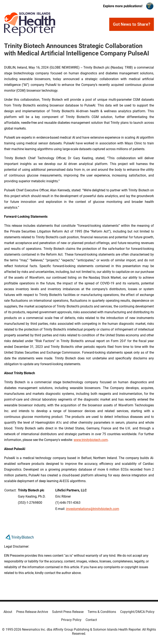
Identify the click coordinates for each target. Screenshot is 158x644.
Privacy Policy (71, 620)
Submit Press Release (68, 612)
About (8, 612)
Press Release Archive (32, 612)
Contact (91, 620)
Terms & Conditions (102, 612)
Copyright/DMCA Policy (137, 612)
